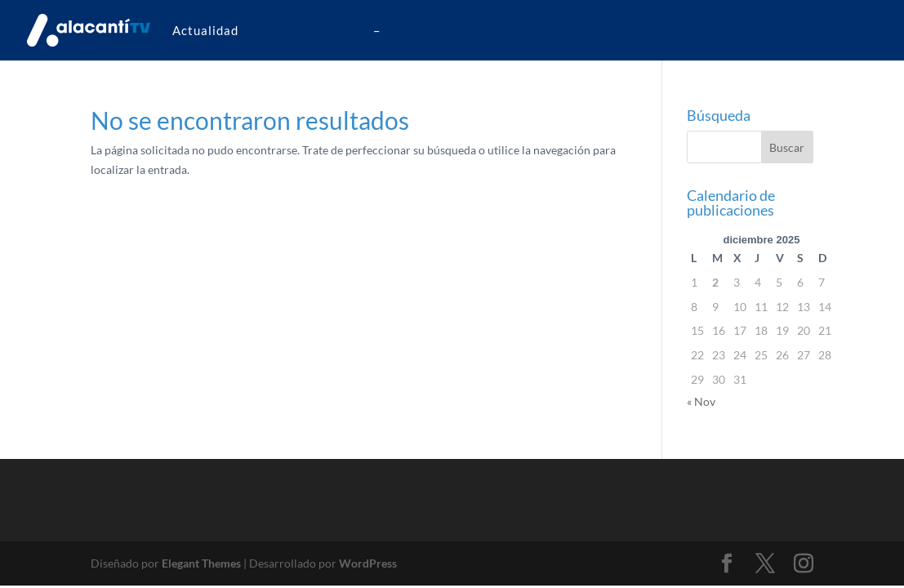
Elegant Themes (201, 563)
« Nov (701, 401)
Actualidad (205, 30)
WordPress (368, 563)
